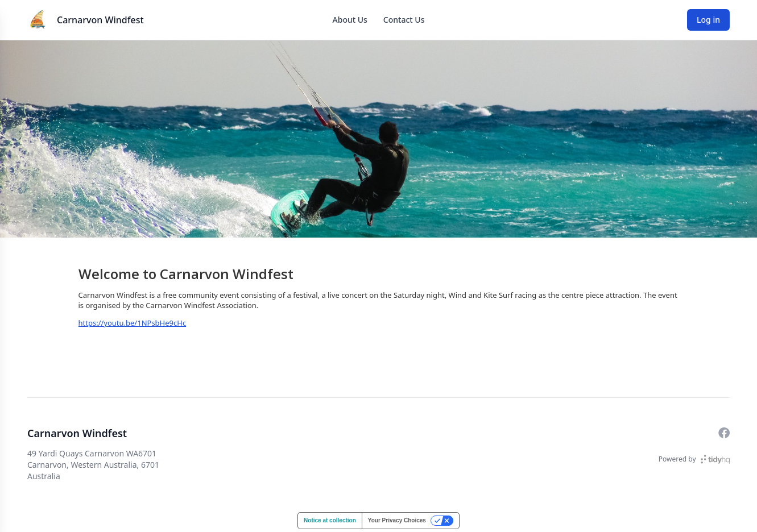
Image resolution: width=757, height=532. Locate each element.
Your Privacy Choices (397, 520)
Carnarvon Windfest (100, 20)
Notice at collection (330, 520)
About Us (350, 20)
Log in (708, 20)
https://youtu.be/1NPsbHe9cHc (133, 323)
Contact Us (404, 20)
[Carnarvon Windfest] (39, 20)
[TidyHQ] (715, 459)
